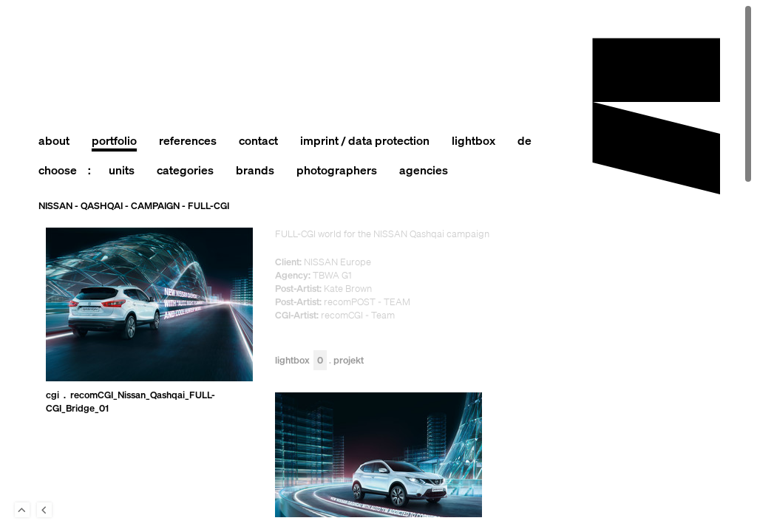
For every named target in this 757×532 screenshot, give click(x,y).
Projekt (349, 361)
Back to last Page (44, 510)
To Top (22, 510)
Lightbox (301, 361)
